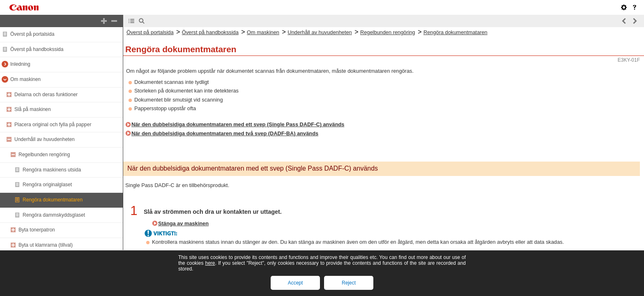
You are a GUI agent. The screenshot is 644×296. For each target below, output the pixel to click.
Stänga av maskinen (183, 223)
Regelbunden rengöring (44, 155)
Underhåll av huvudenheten (45, 139)
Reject (349, 283)
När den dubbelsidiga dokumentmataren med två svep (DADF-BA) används (225, 133)
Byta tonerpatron (37, 230)
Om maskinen (25, 79)
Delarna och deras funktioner (46, 95)
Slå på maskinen (33, 109)
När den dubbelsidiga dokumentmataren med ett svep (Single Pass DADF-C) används (238, 124)
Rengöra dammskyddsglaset (54, 215)
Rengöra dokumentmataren (53, 200)
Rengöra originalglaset (47, 185)
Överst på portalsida (32, 34)
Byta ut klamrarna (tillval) (46, 245)
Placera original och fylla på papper (53, 125)
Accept (296, 283)
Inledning (20, 64)
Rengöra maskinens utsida (52, 170)
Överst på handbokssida (37, 49)
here (210, 263)
